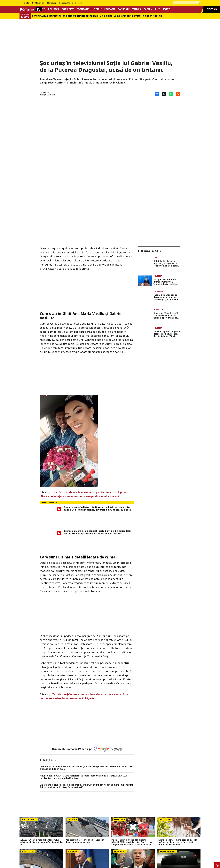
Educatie (110, 9)
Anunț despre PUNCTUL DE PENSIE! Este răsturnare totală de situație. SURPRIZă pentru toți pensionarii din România (83, 696)
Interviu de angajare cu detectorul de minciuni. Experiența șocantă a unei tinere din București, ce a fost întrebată (167, 233)
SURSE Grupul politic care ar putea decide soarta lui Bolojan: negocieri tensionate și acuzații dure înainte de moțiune (87, 793)
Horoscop (52, 3)
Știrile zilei (24, 3)
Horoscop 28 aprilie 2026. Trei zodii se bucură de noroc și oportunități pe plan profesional (166, 248)
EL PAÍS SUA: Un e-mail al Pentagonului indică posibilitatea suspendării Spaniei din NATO (41, 761)
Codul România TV (138, 853)
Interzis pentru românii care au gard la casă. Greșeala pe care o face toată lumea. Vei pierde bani (177, 761)
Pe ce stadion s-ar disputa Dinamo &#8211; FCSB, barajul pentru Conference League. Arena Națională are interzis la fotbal (132, 761)
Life (157, 9)
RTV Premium (38, 3)
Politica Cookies (47, 853)
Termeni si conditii (67, 853)
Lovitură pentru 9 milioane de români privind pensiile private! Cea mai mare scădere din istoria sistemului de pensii (131, 825)
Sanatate (124, 9)
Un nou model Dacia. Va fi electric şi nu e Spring (178, 792)
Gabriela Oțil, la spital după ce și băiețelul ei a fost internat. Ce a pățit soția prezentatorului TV (166, 202)
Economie (83, 9)
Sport (166, 9)
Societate (68, 9)
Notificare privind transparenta (166, 853)
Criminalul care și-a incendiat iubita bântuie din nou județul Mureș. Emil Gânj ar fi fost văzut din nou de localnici (98, 461)
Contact (84, 853)
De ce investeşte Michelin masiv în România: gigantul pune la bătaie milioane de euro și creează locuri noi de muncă (41, 793)
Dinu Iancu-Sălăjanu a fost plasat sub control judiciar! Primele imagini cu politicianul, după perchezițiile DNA (130, 793)
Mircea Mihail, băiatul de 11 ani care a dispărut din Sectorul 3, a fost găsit (39, 824)
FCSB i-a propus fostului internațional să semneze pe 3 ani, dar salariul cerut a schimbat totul (86, 825)
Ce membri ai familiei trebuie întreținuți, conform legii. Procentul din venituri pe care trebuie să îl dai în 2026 (86, 687)
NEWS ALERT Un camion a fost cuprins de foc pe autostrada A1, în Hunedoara (40, 835)
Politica (54, 9)
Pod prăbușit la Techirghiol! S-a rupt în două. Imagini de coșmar (85, 760)
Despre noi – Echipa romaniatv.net (109, 853)
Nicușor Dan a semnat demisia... (174, 823)
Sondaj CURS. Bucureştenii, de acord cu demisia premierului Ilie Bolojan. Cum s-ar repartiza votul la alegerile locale (97, 16)
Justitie (97, 9)
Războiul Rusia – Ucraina (71, 3)
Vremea (137, 9)
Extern (148, 9)
